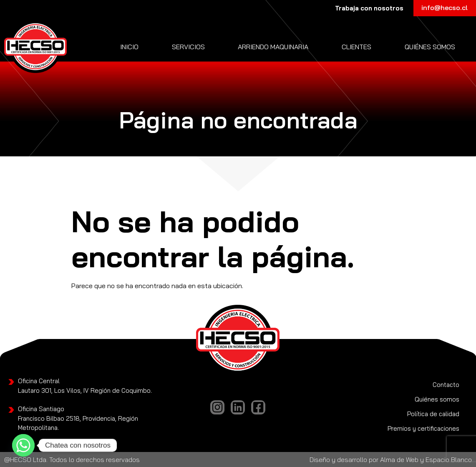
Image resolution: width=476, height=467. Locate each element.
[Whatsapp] (23, 445)
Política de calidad (433, 414)
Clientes (356, 47)
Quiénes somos (430, 47)
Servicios (188, 47)
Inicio (129, 47)
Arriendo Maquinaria (273, 47)
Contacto (446, 385)
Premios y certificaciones (423, 428)
